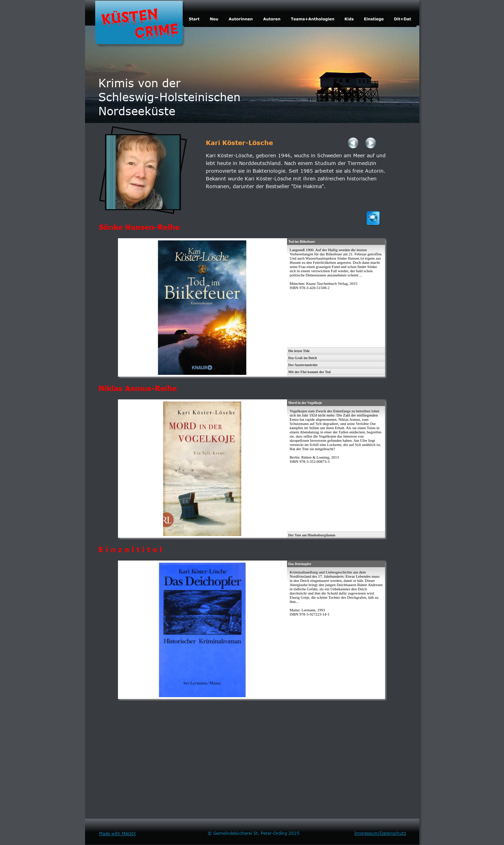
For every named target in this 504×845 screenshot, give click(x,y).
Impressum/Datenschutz (380, 833)
